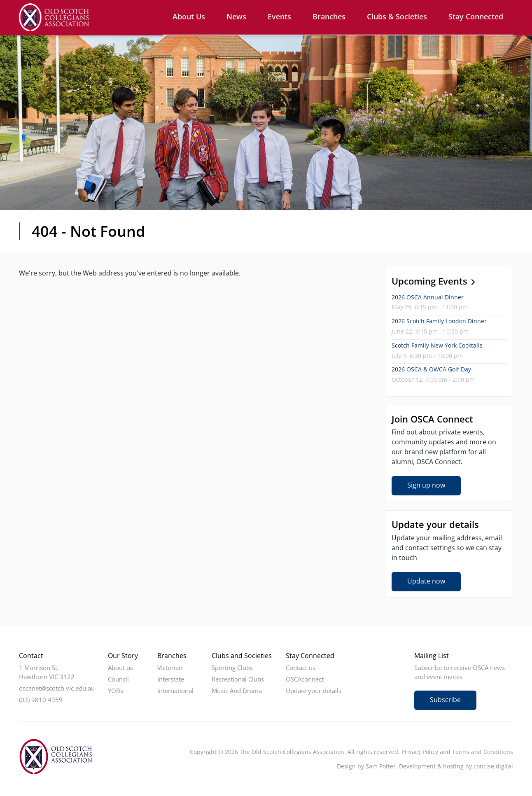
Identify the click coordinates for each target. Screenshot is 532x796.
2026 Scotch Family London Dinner (439, 321)
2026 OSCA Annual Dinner (428, 297)
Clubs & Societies (397, 16)
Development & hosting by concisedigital (456, 766)
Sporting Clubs (232, 668)
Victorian (170, 668)
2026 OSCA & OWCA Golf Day (431, 369)
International (175, 691)
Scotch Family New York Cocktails (437, 345)
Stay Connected (476, 16)
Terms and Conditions (483, 752)
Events (279, 16)
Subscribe (445, 700)
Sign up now (426, 485)
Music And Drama (237, 691)
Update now (426, 581)
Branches (329, 16)
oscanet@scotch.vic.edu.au (57, 688)
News (236, 16)
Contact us (301, 668)
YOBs (115, 691)
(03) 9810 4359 (41, 700)
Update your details (314, 691)
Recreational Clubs (238, 679)
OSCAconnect (305, 679)
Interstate (171, 679)
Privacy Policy (420, 752)
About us (189, 16)
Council (118, 679)
